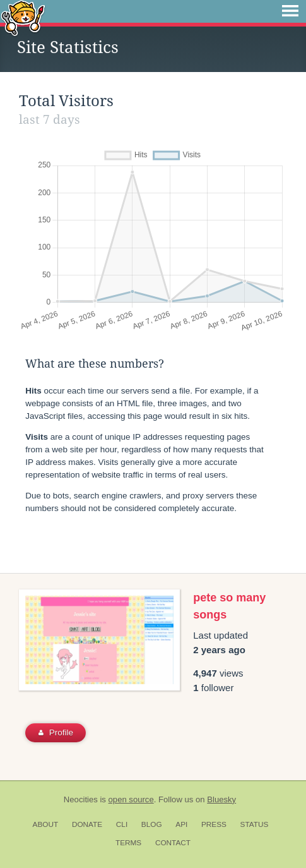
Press (214, 824)
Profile (56, 732)
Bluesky (221, 799)
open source (131, 799)
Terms (128, 843)
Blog (152, 824)
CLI (122, 824)
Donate (87, 824)
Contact (173, 843)
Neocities (81, 799)
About (46, 824)
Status (255, 824)
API (181, 824)
